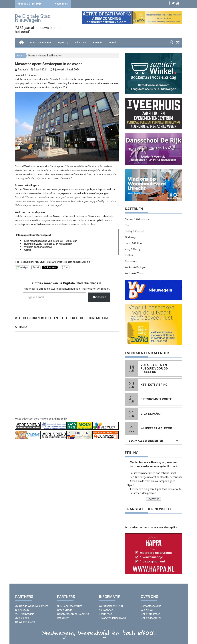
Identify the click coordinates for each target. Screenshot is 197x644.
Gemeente (131, 261)
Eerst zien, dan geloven (143, 493)
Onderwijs (131, 237)
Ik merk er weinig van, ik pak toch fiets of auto (156, 489)
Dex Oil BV (63, 618)
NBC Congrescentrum (70, 606)
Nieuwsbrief (106, 610)
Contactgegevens (151, 606)
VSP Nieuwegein (25, 614)
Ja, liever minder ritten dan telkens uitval (153, 473)
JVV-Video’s (22, 618)
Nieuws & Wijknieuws (50, 56)
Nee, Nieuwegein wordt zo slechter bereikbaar (156, 477)
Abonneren (99, 297)
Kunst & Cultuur (134, 243)
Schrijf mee (80, 43)
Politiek (129, 255)
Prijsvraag (63, 43)
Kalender (98, 43)
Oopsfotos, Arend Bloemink (73, 614)
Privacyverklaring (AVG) (112, 618)
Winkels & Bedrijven (136, 267)
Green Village (65, 610)
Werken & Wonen (135, 273)
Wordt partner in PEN (40, 43)
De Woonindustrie (25, 622)
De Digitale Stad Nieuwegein (33, 18)
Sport (128, 225)
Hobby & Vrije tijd (135, 231)
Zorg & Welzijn (133, 249)
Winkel (112, 43)
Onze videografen (151, 618)
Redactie (23, 70)
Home (32, 56)
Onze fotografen (151, 614)
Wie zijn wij (147, 610)
